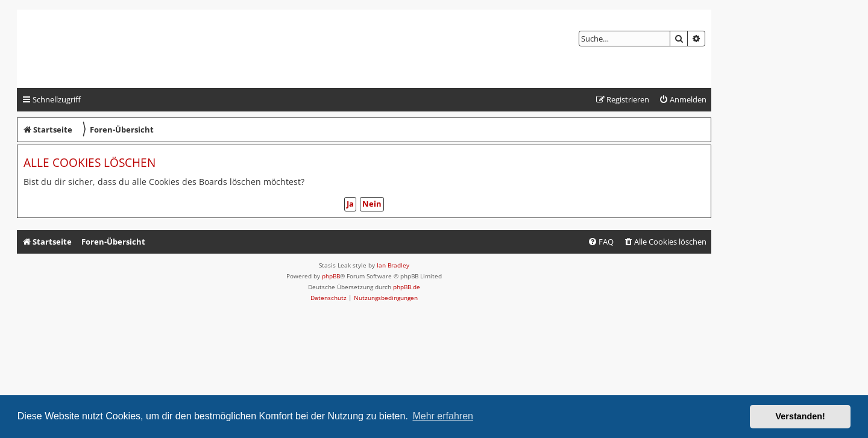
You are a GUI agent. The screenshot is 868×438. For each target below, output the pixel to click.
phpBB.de (407, 287)
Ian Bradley (393, 265)
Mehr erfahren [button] (443, 416)
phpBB (331, 276)
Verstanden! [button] (800, 416)
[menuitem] (683, 100)
